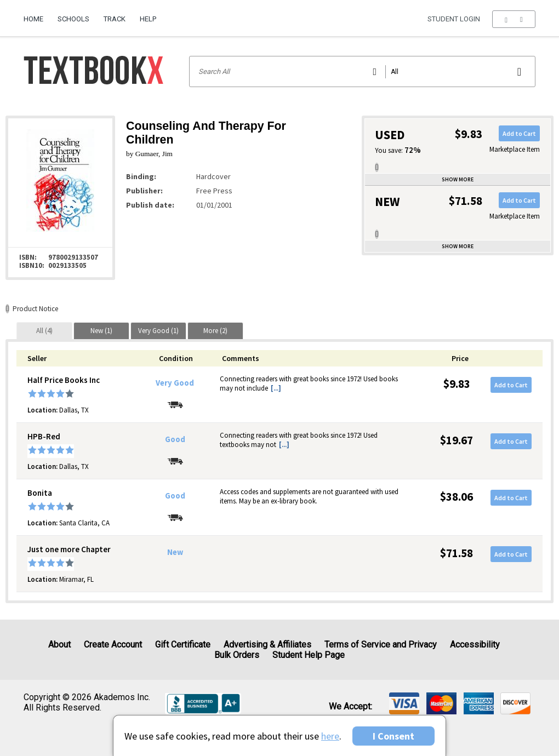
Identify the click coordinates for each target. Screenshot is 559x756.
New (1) (101, 331)
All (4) (44, 331)
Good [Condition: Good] (175, 439)
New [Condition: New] (175, 552)
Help (148, 19)
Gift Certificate (183, 645)
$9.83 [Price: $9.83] (457, 384)
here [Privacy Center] (330, 736)
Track (115, 19)
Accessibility (475, 645)
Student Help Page (309, 655)
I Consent (393, 736)
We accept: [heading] (350, 707)
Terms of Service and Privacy (381, 645)
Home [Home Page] (33, 19)
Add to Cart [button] (519, 133)
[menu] (514, 19)
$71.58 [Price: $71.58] (457, 553)
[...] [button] (276, 388)
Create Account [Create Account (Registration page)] (113, 645)
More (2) (215, 331)
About (59, 645)
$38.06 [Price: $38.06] (457, 497)
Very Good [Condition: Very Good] (175, 383)
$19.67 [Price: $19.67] (457, 440)
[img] (404, 703)
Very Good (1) (158, 331)
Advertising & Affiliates (267, 645)
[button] (514, 19)
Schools (73, 19)
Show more (458, 179)
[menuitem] (37, 15)
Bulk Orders (237, 655)
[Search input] (363, 71)
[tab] (44, 331)
